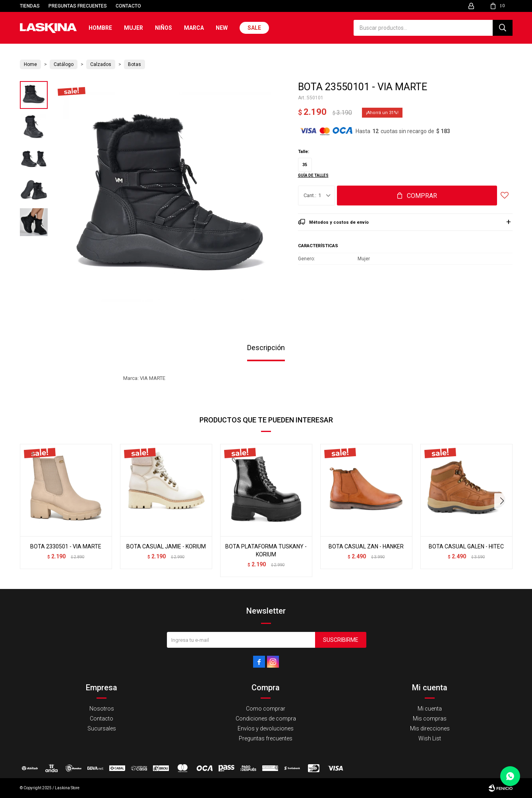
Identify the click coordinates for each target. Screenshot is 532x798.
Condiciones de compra (266, 719)
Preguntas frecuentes (78, 6)
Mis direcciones (430, 728)
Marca (194, 28)
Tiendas (30, 6)
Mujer (133, 28)
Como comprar (266, 709)
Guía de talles (313, 175)
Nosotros (102, 709)
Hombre (100, 28)
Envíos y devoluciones (266, 728)
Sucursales (102, 728)
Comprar (422, 196)
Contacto (128, 6)
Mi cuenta (430, 709)
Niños (163, 28)
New (222, 28)
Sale (254, 28)
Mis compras (430, 719)
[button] (503, 501)
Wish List (430, 738)
